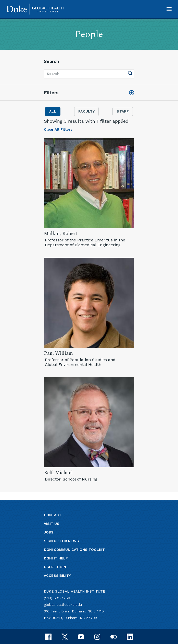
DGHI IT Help (56, 558)
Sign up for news (61, 541)
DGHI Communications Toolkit (74, 550)
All (53, 111)
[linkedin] (130, 636)
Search (52, 61)
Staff (123, 111)
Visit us (52, 524)
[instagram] (97, 636)
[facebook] (48, 636)
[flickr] (114, 636)
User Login (55, 567)
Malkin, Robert (61, 234)
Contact (53, 515)
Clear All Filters (58, 129)
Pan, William (58, 353)
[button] (169, 9)
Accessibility (57, 576)
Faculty (86, 111)
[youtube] (81, 636)
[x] (65, 636)
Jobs (49, 532)
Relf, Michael (58, 473)
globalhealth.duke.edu (63, 605)
